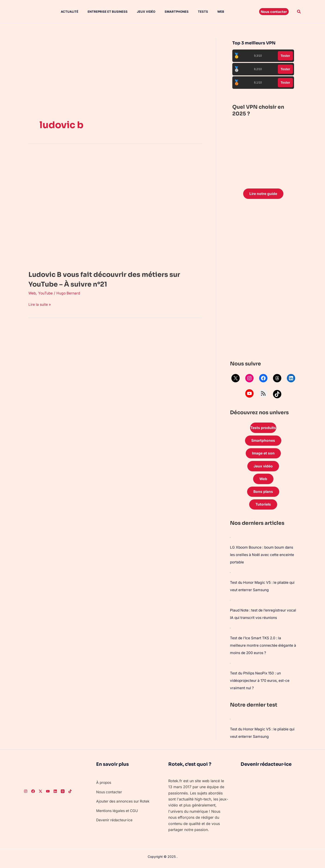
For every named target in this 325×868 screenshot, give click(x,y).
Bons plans (263, 494)
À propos (104, 785)
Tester (285, 56)
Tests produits (263, 428)
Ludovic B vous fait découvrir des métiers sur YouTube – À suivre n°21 (114, 279)
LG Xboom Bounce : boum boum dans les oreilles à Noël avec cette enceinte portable (260, 557)
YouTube (46, 293)
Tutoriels (263, 507)
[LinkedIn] (55, 794)
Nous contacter (109, 794)
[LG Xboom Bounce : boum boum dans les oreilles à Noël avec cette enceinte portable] (230, 540)
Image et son (263, 454)
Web (207, 12)
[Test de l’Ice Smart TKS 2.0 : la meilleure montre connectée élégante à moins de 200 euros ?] (230, 630)
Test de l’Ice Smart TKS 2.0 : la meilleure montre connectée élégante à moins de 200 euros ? (262, 648)
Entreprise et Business (101, 12)
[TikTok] (70, 794)
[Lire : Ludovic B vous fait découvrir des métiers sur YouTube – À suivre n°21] (112, 208)
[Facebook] (33, 794)
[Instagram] (26, 794)
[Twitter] (40, 794)
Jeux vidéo (138, 12)
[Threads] (63, 794)
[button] (274, 12)
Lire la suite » (40, 304)
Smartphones (166, 12)
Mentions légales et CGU (118, 813)
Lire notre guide (263, 194)
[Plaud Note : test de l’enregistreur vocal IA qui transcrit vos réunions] (230, 603)
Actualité (65, 12)
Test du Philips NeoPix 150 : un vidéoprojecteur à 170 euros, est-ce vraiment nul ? (261, 683)
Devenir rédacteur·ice (115, 823)
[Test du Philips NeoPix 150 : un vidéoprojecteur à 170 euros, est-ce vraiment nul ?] (230, 666)
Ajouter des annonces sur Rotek (124, 804)
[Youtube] (48, 794)
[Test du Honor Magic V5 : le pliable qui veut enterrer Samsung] (230, 575)
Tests (191, 12)
